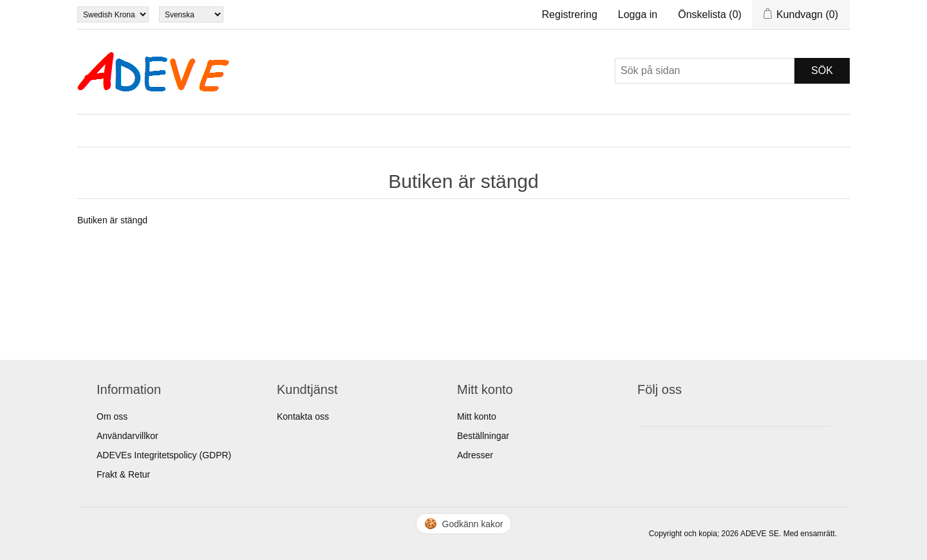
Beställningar (483, 436)
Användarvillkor (127, 436)
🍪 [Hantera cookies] (464, 524)
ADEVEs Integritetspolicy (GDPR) (164, 455)
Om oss (112, 416)
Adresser (475, 455)
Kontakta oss (303, 416)
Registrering (570, 14)
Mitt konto (477, 416)
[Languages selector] (191, 14)
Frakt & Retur (123, 474)
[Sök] (705, 71)
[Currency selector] (113, 14)
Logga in (638, 14)
